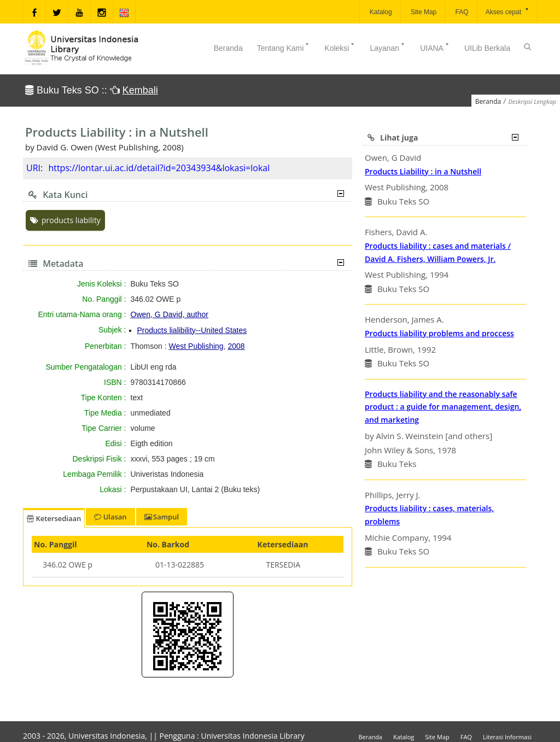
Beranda (228, 48)
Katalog (380, 12)
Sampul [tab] (162, 517)
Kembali (140, 90)
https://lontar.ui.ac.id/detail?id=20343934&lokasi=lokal (159, 168)
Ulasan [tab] (110, 517)
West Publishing (196, 346)
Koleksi (340, 47)
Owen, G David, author (170, 314)
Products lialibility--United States (192, 330)
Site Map (423, 12)
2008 (236, 346)
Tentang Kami (284, 47)
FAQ (461, 12)
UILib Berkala (487, 48)
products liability (65, 220)
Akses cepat (508, 11)
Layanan (388, 47)
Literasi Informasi (507, 737)
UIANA (435, 47)
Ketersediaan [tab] (54, 518)
